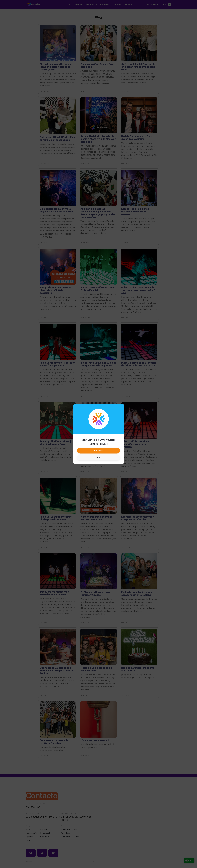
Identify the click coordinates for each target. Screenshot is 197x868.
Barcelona (98, 451)
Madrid (98, 458)
